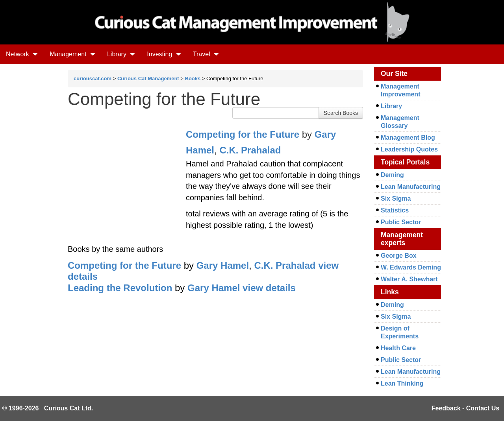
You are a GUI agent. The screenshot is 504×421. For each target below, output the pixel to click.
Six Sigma (396, 198)
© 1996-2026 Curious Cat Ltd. (48, 408)
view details (269, 288)
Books (193, 78)
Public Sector (401, 222)
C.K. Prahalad (250, 150)
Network (22, 54)
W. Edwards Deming (411, 267)
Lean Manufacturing (411, 187)
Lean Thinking (402, 383)
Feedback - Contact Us (465, 408)
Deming (392, 175)
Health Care (398, 348)
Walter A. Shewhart (409, 279)
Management (72, 54)
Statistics (395, 210)
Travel (206, 54)
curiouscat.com (93, 78)
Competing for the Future (243, 134)
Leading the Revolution (120, 288)
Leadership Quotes (409, 149)
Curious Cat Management (148, 78)
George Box (399, 256)
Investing (164, 54)
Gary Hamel (223, 265)
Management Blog (408, 138)
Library (121, 54)
